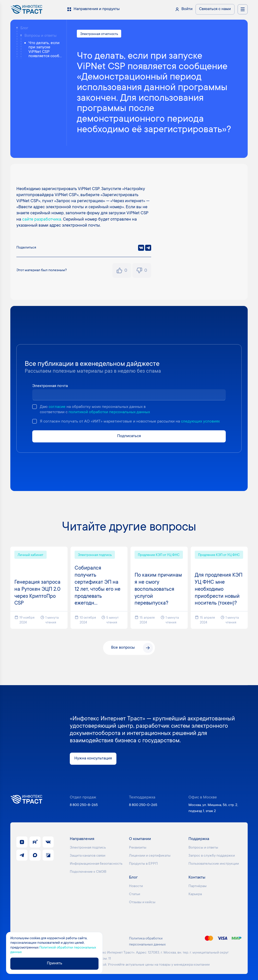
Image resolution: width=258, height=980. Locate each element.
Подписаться (129, 436)
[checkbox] (35, 407)
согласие (57, 407)
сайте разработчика (42, 220)
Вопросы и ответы (40, 36)
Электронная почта (50, 386)
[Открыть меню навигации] (243, 9)
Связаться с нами (215, 9)
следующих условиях (200, 422)
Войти (187, 9)
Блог (24, 28)
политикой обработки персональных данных (109, 412)
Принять (55, 964)
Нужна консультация (93, 759)
